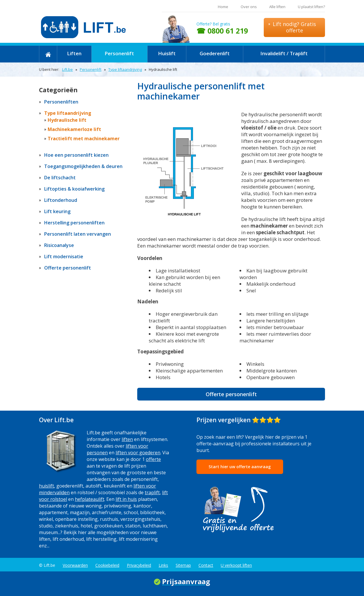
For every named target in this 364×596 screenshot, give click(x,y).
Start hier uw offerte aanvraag (240, 467)
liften (127, 439)
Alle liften (277, 7)
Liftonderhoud (61, 200)
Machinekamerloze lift (74, 129)
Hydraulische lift (67, 120)
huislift (47, 486)
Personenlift (119, 53)
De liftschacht (60, 178)
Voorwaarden (75, 565)
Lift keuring (57, 211)
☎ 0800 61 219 (222, 31)
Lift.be (67, 69)
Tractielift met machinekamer (84, 139)
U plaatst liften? (311, 7)
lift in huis (126, 499)
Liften (74, 53)
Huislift (167, 53)
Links (163, 565)
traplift (152, 492)
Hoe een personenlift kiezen (76, 155)
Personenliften (61, 102)
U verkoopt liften (236, 565)
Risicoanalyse (59, 245)
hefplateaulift (90, 499)
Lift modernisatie (64, 257)
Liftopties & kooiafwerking (74, 189)
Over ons (249, 7)
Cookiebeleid (107, 565)
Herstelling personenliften (74, 223)
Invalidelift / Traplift (284, 53)
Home (223, 7)
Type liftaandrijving (125, 69)
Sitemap (183, 565)
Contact (206, 565)
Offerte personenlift (231, 394)
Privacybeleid (139, 565)
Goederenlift (215, 53)
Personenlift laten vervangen (78, 234)
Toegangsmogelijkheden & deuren (83, 166)
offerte (153, 459)
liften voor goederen (138, 453)
